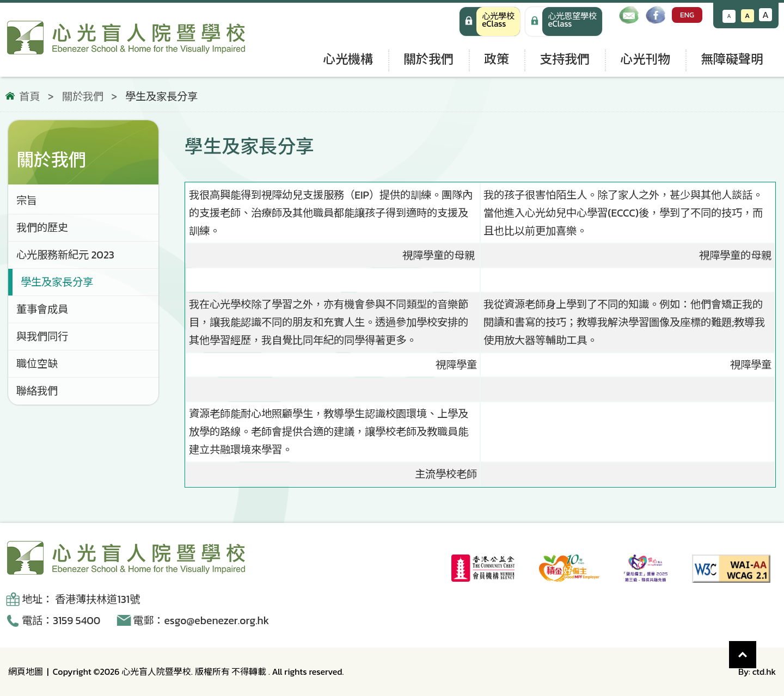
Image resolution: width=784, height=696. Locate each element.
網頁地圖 (26, 672)
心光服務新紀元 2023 (65, 255)
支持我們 (565, 59)
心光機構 (348, 59)
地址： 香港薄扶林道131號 (81, 599)
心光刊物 (645, 59)
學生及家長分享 (57, 282)
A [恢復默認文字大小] (747, 16)
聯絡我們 (37, 391)
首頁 (29, 97)
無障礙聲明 (732, 59)
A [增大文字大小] (765, 15)
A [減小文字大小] (729, 16)
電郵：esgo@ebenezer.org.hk (201, 621)
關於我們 (428, 59)
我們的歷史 (42, 228)
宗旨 (27, 201)
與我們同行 (42, 337)
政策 (497, 59)
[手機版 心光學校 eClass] (564, 21)
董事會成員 (42, 309)
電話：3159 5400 (61, 621)
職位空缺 (37, 364)
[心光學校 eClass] (490, 21)
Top (757, 649)
